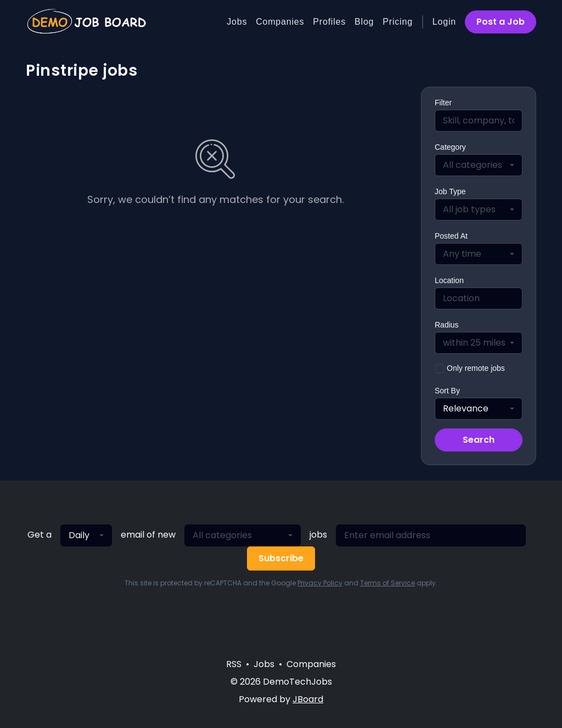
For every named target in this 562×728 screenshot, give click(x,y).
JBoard (308, 699)
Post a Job (501, 22)
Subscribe (281, 558)
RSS (234, 664)
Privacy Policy (320, 583)
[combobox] (479, 165)
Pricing (398, 22)
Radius (447, 325)
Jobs (237, 22)
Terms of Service (387, 583)
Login (444, 22)
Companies (280, 22)
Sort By (447, 391)
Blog (364, 22)
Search (479, 440)
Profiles (329, 22)
